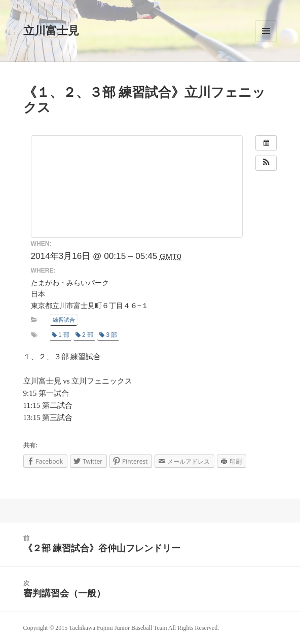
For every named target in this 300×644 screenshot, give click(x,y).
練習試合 (64, 320)
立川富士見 (51, 31)
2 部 (84, 335)
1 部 (61, 335)
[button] (266, 163)
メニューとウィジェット (266, 31)
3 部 (108, 335)
